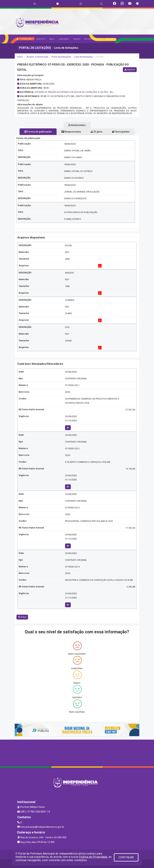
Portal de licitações (61, 57)
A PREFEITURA (27, 39)
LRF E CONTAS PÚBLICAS (93, 39)
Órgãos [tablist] (97, 132)
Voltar (22, 617)
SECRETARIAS (64, 39)
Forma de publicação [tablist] (38, 132)
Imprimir (130, 70)
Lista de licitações (83, 57)
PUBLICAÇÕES (111, 39)
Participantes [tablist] (121, 132)
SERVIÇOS (77, 39)
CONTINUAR (126, 857)
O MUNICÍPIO (41, 39)
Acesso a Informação (37, 57)
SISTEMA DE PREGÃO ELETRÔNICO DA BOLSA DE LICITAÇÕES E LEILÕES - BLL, (74, 92)
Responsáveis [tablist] (71, 132)
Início (20, 57)
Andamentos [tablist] (77, 125)
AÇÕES (52, 39)
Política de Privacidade (93, 857)
